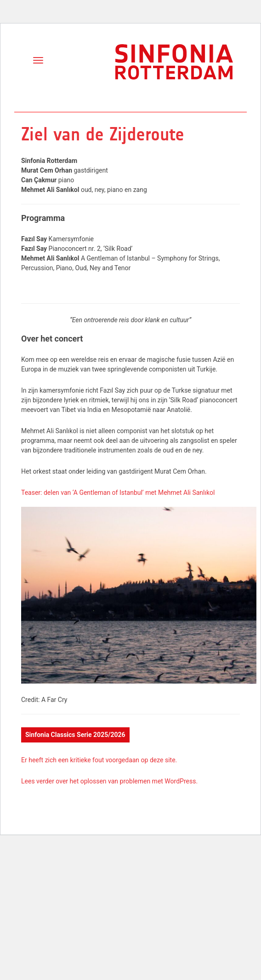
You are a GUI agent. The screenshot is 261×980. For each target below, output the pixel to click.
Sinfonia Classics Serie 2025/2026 (75, 735)
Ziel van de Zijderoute (103, 134)
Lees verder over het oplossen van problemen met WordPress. (109, 781)
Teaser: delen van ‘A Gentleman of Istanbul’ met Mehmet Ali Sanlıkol (118, 493)
